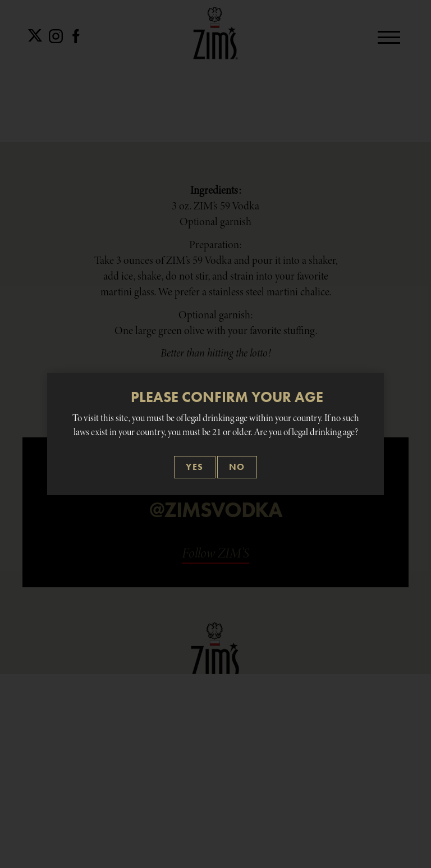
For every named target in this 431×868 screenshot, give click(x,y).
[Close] (195, 467)
